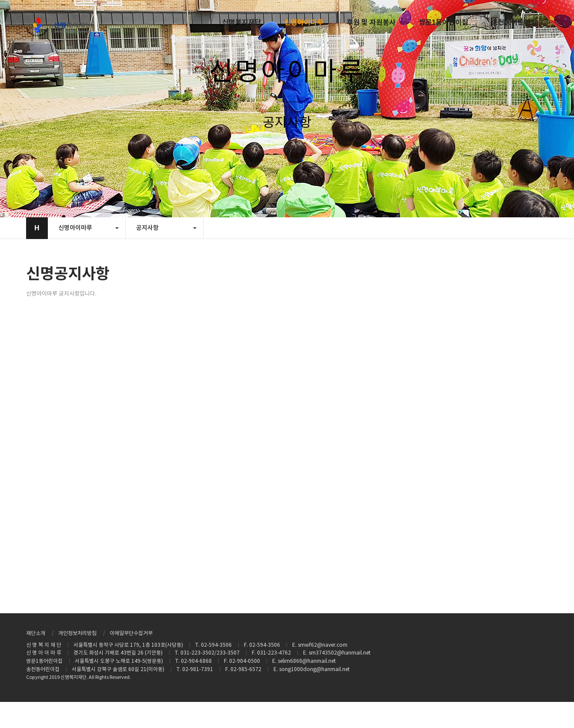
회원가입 (528, 6)
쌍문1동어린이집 (444, 23)
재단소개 (36, 633)
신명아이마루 (304, 23)
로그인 (503, 6)
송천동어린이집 (514, 23)
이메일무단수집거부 (131, 633)
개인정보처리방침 (77, 633)
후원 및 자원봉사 (371, 23)
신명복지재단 (242, 23)
